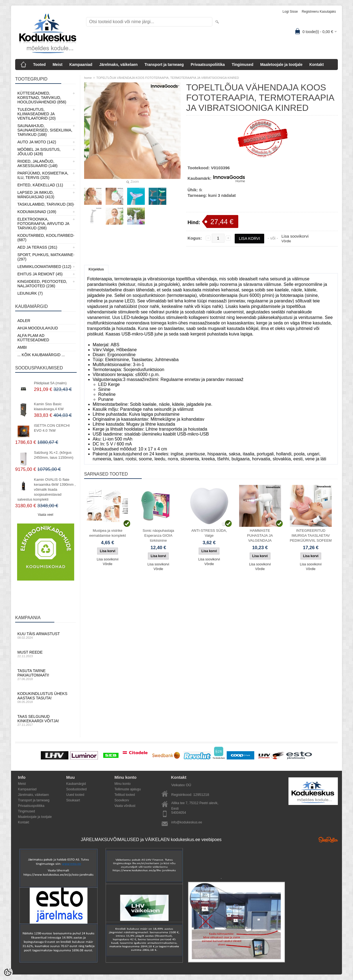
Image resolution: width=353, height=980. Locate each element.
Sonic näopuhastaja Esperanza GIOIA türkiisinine (158, 535)
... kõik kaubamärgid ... (41, 355)
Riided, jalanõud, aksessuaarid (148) (38, 163)
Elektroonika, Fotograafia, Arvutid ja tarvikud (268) (43, 224)
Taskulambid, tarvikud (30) (46, 204)
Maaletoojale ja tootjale (281, 65)
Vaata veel (46, 515)
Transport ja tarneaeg (164, 65)
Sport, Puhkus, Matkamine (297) (45, 257)
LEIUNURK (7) (30, 293)
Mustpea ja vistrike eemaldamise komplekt (108, 533)
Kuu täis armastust (46, 635)
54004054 (179, 813)
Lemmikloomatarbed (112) (44, 267)
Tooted (39, 65)
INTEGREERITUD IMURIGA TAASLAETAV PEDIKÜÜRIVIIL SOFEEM (311, 535)
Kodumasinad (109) (37, 212)
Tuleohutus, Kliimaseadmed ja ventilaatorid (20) (37, 114)
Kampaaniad (81, 65)
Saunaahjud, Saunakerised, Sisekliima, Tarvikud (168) (45, 130)
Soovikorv (122, 800)
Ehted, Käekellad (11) (40, 185)
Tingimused (242, 65)
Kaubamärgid (76, 784)
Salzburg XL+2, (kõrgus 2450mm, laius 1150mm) (54, 455)
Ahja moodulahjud (38, 328)
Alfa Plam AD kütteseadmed (33, 338)
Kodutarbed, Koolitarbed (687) (45, 238)
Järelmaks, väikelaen (118, 65)
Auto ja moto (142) (37, 142)
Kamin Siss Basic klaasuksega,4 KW (49, 406)
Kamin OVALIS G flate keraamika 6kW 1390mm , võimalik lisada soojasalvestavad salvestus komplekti (46, 489)
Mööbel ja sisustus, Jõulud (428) (39, 152)
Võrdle (286, 241)
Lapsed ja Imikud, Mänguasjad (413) (36, 195)
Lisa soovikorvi (295, 236)
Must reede (46, 654)
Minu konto (123, 784)
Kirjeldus (96, 269)
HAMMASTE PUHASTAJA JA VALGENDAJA (260, 535)
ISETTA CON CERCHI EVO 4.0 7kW (52, 428)
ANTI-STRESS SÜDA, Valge (209, 533)
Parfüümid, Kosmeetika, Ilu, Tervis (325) (43, 175)
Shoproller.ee (328, 840)
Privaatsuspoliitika (208, 65)
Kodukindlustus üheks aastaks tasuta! (46, 697)
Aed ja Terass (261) (37, 247)
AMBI (22, 347)
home (88, 78)
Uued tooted (75, 795)
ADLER (24, 321)
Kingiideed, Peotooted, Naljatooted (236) (42, 284)
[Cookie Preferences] (8, 972)
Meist (58, 65)
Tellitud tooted (125, 795)
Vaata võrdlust (125, 806)
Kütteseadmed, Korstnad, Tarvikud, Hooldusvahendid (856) (42, 98)
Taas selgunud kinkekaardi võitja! (46, 720)
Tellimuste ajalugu (128, 789)
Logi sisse (290, 12)
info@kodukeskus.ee (187, 822)
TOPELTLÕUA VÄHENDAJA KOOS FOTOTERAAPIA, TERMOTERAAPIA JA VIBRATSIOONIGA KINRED (168, 78)
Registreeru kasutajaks (319, 12)
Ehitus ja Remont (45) (40, 274)
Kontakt (317, 65)
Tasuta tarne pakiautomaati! (46, 675)
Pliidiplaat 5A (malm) (50, 383)
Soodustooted (76, 789)
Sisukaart (73, 800)
